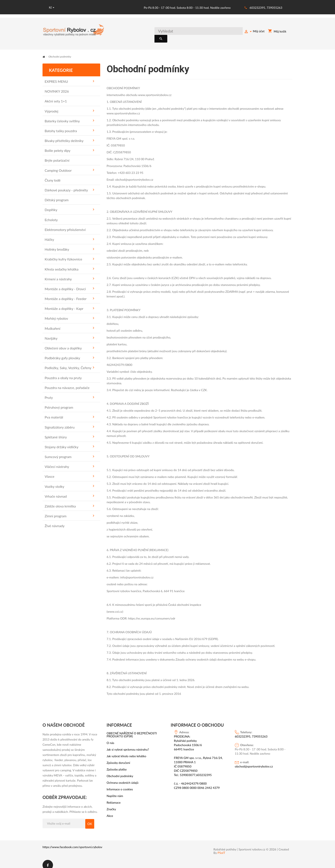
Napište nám (115, 791)
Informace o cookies (120, 784)
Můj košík (277, 32)
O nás (110, 738)
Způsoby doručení (118, 758)
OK (90, 819)
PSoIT (221, 848)
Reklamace (114, 798)
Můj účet (254, 32)
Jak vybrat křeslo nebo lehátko (126, 751)
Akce (110, 811)
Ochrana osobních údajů (123, 778)
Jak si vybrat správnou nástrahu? (128, 745)
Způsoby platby (117, 764)
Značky (111, 804)
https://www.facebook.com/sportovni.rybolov (72, 842)
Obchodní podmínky (120, 771)
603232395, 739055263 (266, 8)
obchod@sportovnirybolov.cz (254, 761)
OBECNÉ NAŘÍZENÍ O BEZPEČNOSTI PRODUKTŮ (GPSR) (132, 730)
